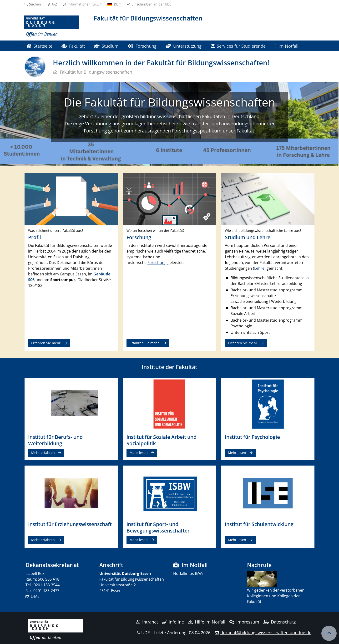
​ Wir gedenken (259, 590)
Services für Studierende (238, 46)
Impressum (244, 622)
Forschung (142, 46)
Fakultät (73, 46)
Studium (106, 46)
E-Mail (36, 596)
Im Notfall (287, 46)
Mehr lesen (139, 453)
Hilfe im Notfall (207, 622)
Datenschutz (280, 622)
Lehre (259, 268)
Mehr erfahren (43, 453)
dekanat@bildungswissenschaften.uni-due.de (266, 633)
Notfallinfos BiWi (188, 573)
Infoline (173, 622)
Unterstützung (184, 46)
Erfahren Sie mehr (46, 343)
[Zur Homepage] (52, 26)
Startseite (39, 46)
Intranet (147, 622)
